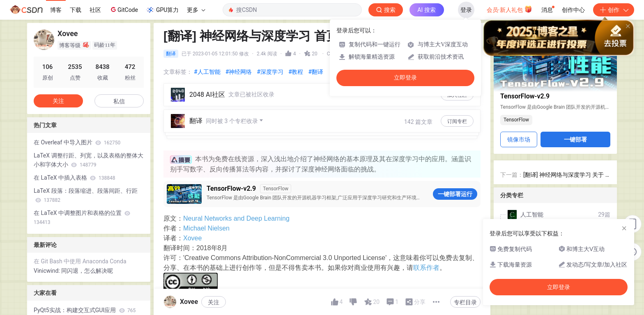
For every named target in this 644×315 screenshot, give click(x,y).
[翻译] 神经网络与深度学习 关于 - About (565, 175)
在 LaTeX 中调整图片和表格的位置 (82, 217)
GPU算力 (162, 10)
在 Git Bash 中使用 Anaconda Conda (80, 261)
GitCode (124, 9)
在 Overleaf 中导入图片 (77, 142)
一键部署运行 (455, 168)
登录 (466, 10)
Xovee (192, 212)
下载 (76, 10)
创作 (614, 10)
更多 (196, 10)
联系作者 (426, 241)
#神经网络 (239, 72)
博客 (56, 10)
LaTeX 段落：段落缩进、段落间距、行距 (86, 195)
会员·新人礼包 (509, 9)
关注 (58, 101)
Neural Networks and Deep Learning (236, 192)
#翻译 (316, 72)
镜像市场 (519, 139)
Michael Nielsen (206, 202)
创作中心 (573, 10)
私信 (119, 101)
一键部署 (575, 139)
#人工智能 (207, 72)
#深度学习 (270, 72)
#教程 (296, 72)
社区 (95, 10)
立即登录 (405, 78)
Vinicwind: (47, 271)
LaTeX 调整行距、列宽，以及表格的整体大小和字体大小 (89, 160)
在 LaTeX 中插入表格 (74, 178)
